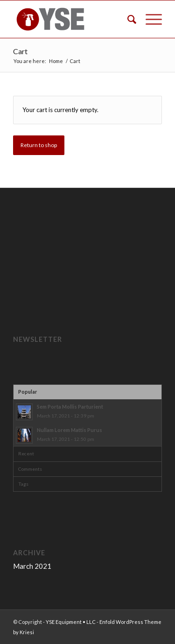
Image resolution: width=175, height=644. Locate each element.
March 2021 (32, 566)
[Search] (127, 19)
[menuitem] (127, 19)
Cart (20, 51)
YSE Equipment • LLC (71, 622)
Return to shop (39, 145)
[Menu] (149, 19)
